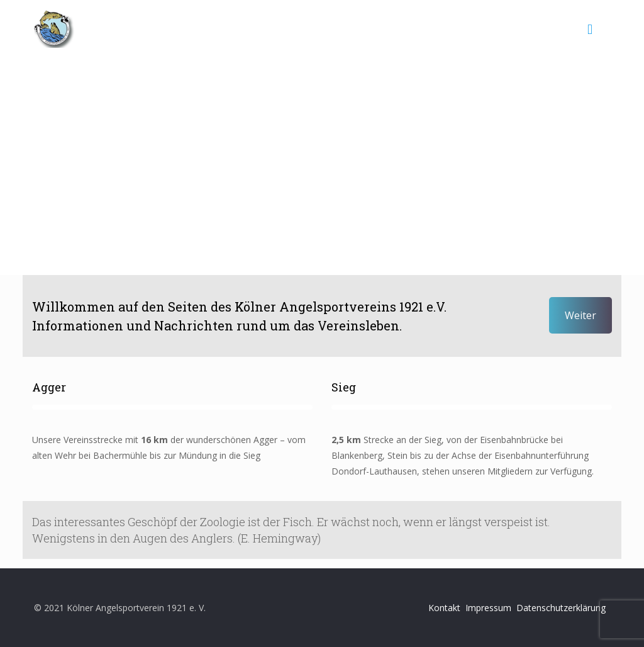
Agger (49, 387)
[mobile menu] (590, 28)
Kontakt (444, 608)
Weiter (580, 315)
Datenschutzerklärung (561, 608)
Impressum (488, 608)
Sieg (344, 387)
